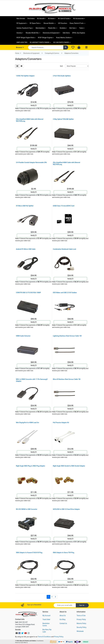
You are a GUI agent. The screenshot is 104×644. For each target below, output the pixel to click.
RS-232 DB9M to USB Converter (27, 509)
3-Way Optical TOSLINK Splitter (63, 119)
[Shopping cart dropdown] (79, 47)
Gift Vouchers (63, 23)
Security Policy (82, 627)
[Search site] (66, 47)
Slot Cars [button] (72, 28)
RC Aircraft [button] (41, 18)
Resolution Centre (46, 625)
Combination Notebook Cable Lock (64, 249)
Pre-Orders (31, 18)
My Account (46, 616)
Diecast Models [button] (49, 23)
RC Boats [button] (51, 18)
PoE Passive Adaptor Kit (61, 423)
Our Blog (62, 619)
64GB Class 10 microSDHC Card (64, 206)
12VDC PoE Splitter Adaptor (25, 76)
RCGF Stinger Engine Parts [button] (25, 38)
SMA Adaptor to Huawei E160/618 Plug (29, 553)
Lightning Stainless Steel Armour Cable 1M (67, 336)
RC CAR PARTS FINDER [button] (61, 42)
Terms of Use (81, 616)
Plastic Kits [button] (52, 28)
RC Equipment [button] (21, 23)
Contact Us (63, 623)
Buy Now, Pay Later (47, 631)
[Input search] (46, 47)
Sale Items (66, 33)
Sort (61, 66)
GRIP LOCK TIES (22, 42)
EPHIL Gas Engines (79, 33)
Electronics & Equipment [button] (51, 33)
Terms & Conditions (44, 637)
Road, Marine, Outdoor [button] (64, 38)
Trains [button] (81, 28)
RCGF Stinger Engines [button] (45, 38)
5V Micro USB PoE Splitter (25, 206)
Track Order (46, 619)
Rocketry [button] (63, 28)
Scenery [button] (19, 33)
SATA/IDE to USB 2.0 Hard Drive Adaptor (66, 509)
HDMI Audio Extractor (23, 336)
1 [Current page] (48, 597)
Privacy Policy (81, 619)
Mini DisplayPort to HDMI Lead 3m (27, 423)
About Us (63, 616)
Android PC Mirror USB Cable (26, 249)
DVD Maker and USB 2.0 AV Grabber (65, 293)
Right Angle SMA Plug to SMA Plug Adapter (31, 466)
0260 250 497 (21, 622)
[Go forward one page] (55, 597)
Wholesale (80, 631)
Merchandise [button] (40, 28)
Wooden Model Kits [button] (32, 33)
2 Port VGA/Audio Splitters (62, 76)
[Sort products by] (77, 66)
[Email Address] (65, 605)
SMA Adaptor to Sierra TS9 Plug (63, 553)
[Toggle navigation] (86, 47)
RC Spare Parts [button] (35, 23)
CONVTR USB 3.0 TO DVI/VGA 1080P (28, 293)
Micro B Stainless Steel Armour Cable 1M (67, 379)
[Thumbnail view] (17, 66)
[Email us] (17, 633)
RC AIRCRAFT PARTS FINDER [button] (40, 42)
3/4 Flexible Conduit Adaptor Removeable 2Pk (31, 162)
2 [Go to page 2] (52, 597)
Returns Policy (81, 623)
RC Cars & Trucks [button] (64, 18)
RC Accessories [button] (78, 18)
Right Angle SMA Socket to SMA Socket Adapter (69, 466)
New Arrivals (21, 18)
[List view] (21, 66)
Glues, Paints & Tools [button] (77, 23)
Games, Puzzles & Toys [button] (24, 28)
